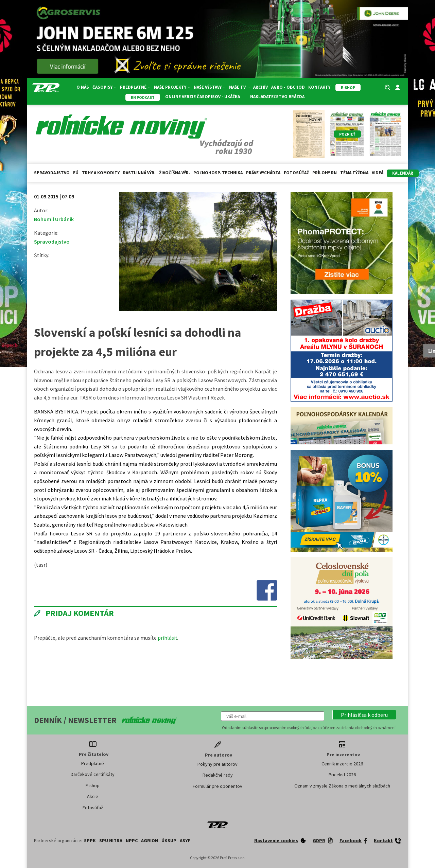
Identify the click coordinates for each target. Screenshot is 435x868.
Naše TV (239, 87)
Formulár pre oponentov (217, 786)
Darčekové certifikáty (93, 774)
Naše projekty (172, 87)
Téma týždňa (354, 173)
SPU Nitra (111, 840)
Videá (378, 173)
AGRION (150, 840)
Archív (260, 87)
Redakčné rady (218, 775)
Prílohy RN (325, 173)
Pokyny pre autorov (217, 764)
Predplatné (135, 87)
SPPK (90, 840)
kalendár (403, 173)
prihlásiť (167, 638)
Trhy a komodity (101, 173)
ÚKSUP (169, 840)
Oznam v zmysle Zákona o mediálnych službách (342, 786)
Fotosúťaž (296, 173)
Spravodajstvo (52, 173)
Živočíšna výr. (175, 173)
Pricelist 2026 (342, 775)
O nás (83, 87)
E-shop (93, 785)
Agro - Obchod (288, 87)
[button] (364, 715)
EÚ (76, 173)
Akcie (93, 796)
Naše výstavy (210, 87)
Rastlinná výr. (139, 173)
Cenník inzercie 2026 (342, 764)
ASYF (185, 840)
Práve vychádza (263, 173)
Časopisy (105, 87)
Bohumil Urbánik (54, 219)
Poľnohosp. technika (218, 173)
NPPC (132, 840)
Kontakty (319, 87)
